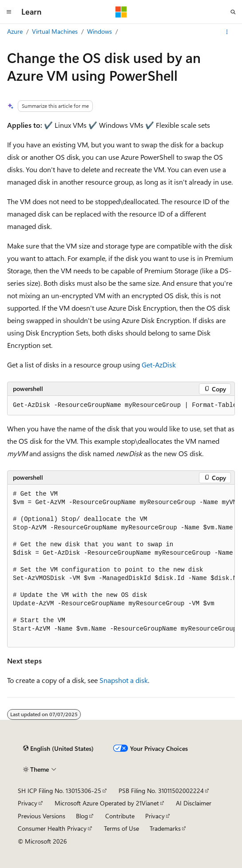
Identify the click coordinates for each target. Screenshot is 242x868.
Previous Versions (42, 816)
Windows (99, 31)
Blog (82, 816)
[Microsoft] (121, 12)
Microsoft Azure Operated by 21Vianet (107, 803)
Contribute (120, 816)
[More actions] (227, 32)
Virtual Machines (55, 31)
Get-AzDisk (159, 365)
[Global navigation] (9, 12)
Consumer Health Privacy (52, 828)
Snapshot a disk (124, 680)
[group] (121, 406)
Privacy (28, 803)
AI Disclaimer (194, 803)
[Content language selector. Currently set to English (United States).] (58, 749)
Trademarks (165, 828)
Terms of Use (121, 828)
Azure (15, 31)
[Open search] (233, 12)
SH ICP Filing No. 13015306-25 (60, 791)
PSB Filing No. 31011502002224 (161, 791)
